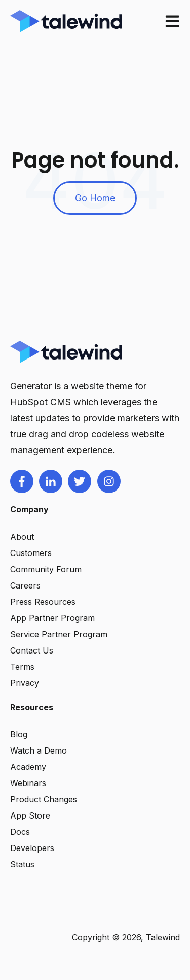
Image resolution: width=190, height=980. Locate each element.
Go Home (95, 198)
